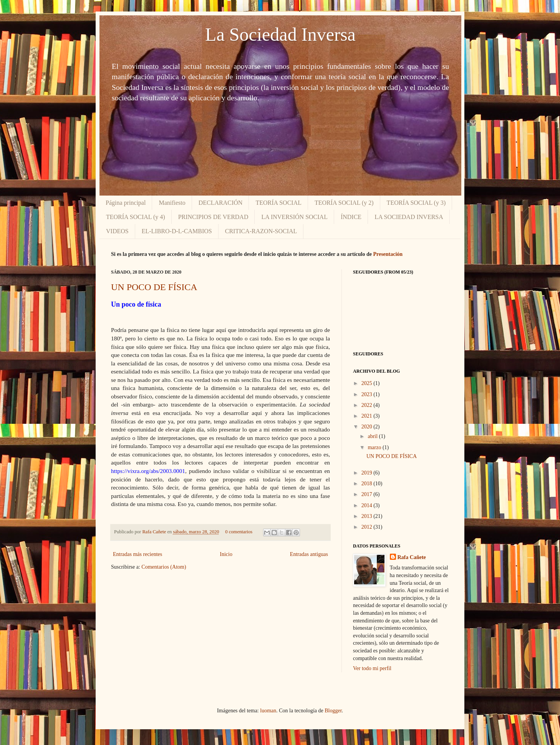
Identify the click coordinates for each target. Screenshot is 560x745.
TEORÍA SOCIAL (278, 203)
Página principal (126, 203)
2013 (368, 516)
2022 (368, 405)
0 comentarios (239, 532)
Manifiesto (172, 203)
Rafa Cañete (155, 532)
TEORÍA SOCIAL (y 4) (136, 217)
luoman (268, 711)
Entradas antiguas (309, 554)
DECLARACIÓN (221, 203)
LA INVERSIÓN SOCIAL (294, 217)
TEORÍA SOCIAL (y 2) (344, 203)
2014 (368, 505)
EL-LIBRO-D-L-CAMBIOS (177, 231)
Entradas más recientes (138, 554)
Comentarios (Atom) (164, 567)
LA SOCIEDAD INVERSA (409, 217)
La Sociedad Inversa (280, 34)
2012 (368, 527)
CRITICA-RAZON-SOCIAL (261, 231)
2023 (368, 394)
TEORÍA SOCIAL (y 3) (416, 203)
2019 (368, 473)
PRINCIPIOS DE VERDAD (213, 217)
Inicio (226, 554)
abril (373, 436)
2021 (368, 416)
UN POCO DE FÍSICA (154, 287)
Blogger (333, 711)
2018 (368, 484)
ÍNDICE (351, 217)
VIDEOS (117, 231)
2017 (368, 494)
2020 (368, 427)
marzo (375, 447)
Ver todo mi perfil (372, 668)
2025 (368, 383)
